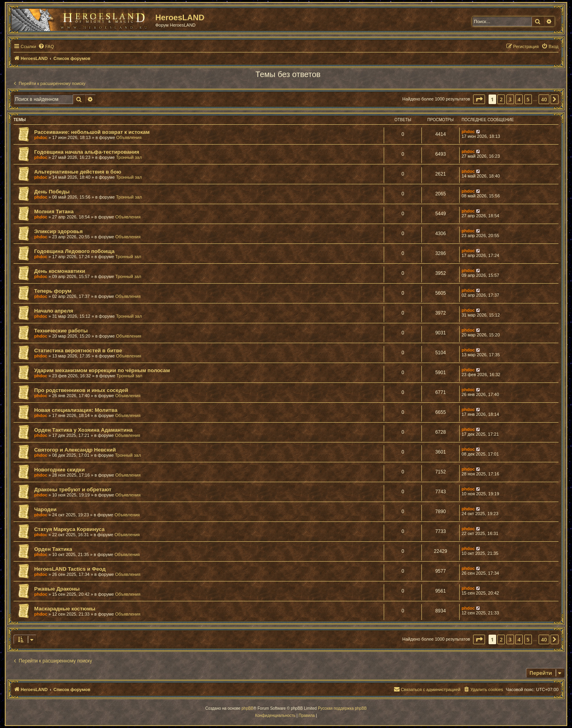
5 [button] (528, 99)
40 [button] (544, 99)
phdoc (41, 137)
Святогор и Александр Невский (75, 450)
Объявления (129, 137)
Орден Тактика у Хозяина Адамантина (83, 430)
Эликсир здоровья (58, 231)
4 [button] (519, 99)
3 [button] (510, 99)
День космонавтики (60, 271)
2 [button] (501, 99)
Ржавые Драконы (57, 589)
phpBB (247, 708)
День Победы (52, 192)
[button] (479, 99)
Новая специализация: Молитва (76, 410)
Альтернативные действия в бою (78, 172)
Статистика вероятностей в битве (78, 350)
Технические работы (61, 331)
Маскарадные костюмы (65, 609)
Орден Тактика (53, 549)
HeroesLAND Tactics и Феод (70, 569)
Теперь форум (53, 291)
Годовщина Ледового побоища (74, 251)
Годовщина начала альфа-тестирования (87, 152)
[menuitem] (46, 46)
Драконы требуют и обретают (73, 490)
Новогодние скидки (59, 470)
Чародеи (45, 509)
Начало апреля (54, 311)
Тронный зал (129, 157)
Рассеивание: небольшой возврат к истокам (92, 132)
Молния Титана (54, 211)
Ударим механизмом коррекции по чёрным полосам (102, 370)
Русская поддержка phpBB (342, 708)
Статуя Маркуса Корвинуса (69, 529)
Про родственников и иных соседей (81, 390)
